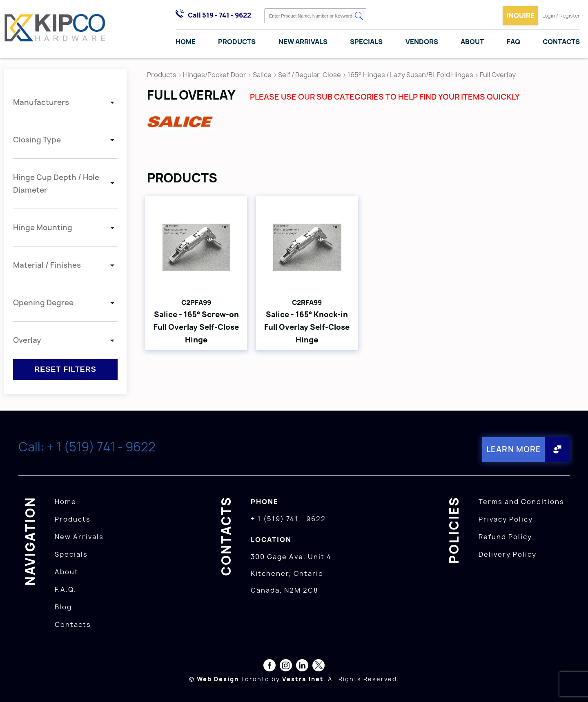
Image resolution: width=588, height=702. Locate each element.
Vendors (422, 42)
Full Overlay (498, 75)
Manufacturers (41, 102)
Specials (366, 42)
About (472, 42)
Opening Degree (43, 303)
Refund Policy (505, 536)
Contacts (561, 42)
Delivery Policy (508, 553)
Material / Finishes (47, 265)
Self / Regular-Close (310, 75)
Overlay (27, 340)
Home (186, 42)
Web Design (218, 678)
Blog (63, 606)
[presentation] (572, 684)
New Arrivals (303, 42)
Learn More (512, 449)
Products (237, 42)
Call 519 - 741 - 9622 (219, 15)
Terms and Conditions (521, 501)
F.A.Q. (66, 589)
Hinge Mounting (43, 228)
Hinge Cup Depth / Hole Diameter (56, 184)
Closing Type (37, 140)
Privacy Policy (506, 518)
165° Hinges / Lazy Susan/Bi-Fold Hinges (410, 75)
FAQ (513, 42)
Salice (263, 75)
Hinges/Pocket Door (215, 75)
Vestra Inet (303, 678)
